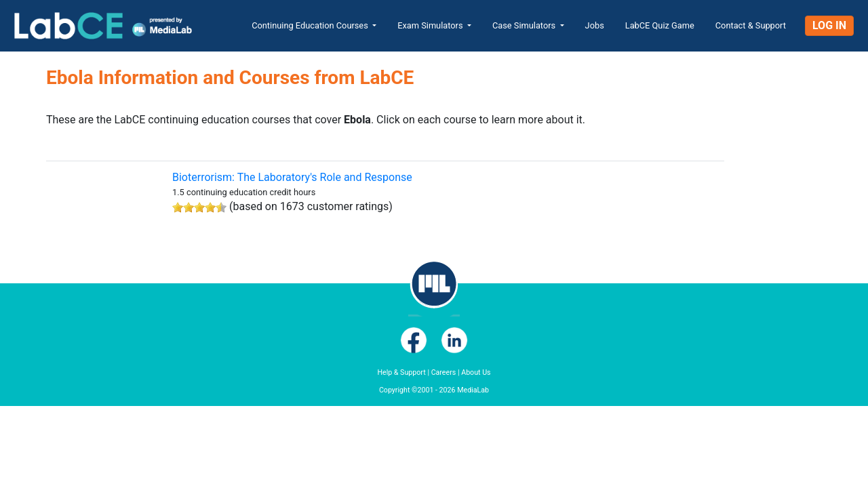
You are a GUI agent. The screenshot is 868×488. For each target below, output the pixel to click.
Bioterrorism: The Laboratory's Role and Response (292, 177)
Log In (829, 25)
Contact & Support (751, 25)
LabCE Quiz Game (660, 25)
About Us (476, 372)
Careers (444, 372)
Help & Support (401, 372)
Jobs (595, 25)
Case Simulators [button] (525, 25)
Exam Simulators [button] (431, 25)
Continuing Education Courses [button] (311, 25)
